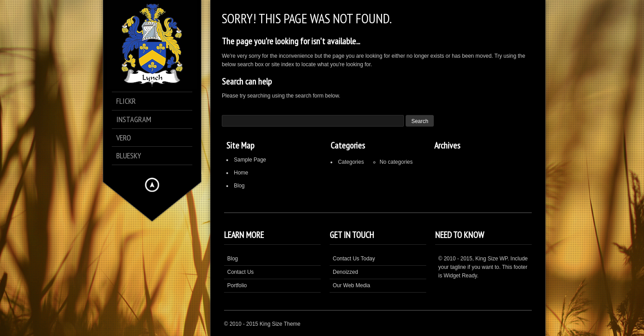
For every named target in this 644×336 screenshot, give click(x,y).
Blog (239, 186)
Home (241, 173)
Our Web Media (352, 285)
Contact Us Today (354, 259)
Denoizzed (345, 272)
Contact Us (240, 272)
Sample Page (250, 160)
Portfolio (237, 285)
